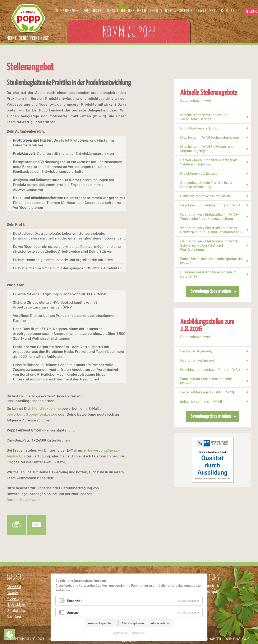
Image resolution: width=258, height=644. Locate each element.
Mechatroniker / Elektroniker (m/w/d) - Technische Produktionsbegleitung (209, 216)
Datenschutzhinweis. (24, 499)
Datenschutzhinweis (196, 100)
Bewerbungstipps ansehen (211, 291)
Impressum (120, 633)
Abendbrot (14, 616)
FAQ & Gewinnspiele (172, 11)
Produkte (13, 598)
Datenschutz (137, 633)
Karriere (207, 11)
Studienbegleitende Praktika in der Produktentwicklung (206, 184)
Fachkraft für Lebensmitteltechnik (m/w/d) (206, 381)
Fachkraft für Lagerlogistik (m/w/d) (207, 392)
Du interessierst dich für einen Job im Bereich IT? (208, 274)
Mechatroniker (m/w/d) (198, 360)
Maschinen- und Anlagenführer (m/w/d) (210, 205)
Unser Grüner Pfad (127, 11)
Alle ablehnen (160, 623)
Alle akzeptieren (133, 623)
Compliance (232, 638)
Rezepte (12, 592)
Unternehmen (66, 11)
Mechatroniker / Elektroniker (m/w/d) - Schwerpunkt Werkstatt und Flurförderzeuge (209, 245)
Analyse (73, 613)
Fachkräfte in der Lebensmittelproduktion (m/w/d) (212, 261)
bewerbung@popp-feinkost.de (32, 414)
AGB (247, 638)
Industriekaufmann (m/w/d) (201, 401)
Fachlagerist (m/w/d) (196, 351)
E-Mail (37, 525)
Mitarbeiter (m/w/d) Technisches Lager (210, 137)
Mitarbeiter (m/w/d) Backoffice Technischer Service (204, 117)
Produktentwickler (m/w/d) (201, 128)
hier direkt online (47, 408)
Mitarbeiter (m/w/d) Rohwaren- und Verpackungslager (207, 149)
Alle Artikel (14, 586)
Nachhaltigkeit (17, 604)
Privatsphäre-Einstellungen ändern (9, 635)
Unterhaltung (16, 610)
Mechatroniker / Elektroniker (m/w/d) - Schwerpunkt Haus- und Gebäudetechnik (211, 230)
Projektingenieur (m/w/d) (199, 173)
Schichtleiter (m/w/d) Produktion (205, 196)
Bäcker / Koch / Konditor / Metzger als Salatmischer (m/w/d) (209, 162)
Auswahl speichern (101, 623)
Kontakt (229, 11)
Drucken (17, 525)
